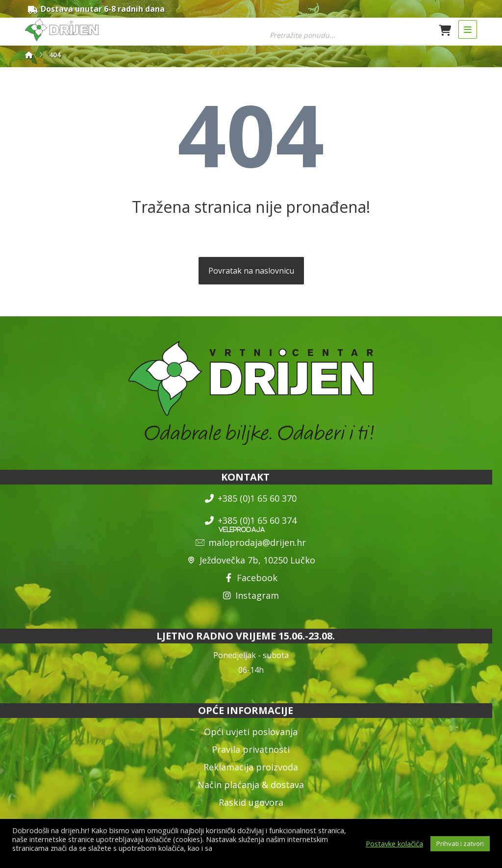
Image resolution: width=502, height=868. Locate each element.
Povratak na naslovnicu (251, 272)
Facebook (251, 579)
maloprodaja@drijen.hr (251, 544)
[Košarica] (445, 29)
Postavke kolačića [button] (394, 843)
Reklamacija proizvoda (251, 768)
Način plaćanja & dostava (251, 786)
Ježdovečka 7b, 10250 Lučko (251, 562)
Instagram (251, 597)
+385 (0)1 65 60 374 (251, 522)
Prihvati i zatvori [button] (460, 843)
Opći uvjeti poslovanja (251, 733)
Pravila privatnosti (251, 750)
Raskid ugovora (251, 803)
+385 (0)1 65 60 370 (251, 500)
